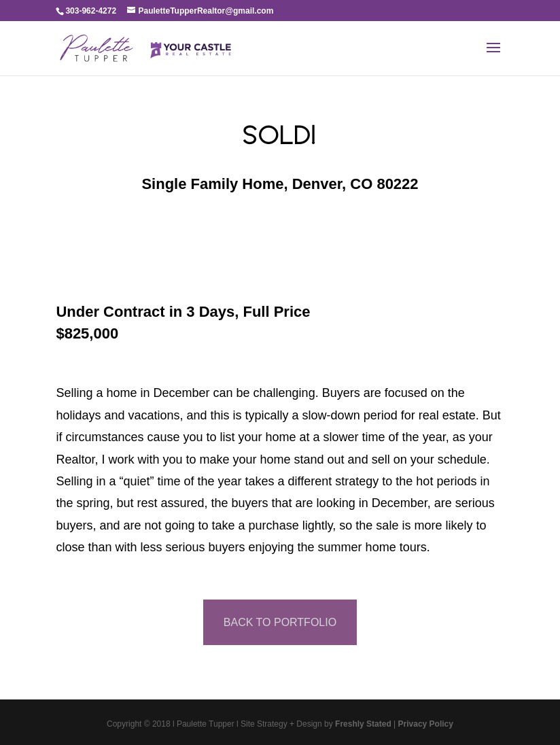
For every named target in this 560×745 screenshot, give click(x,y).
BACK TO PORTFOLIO (280, 622)
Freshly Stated (363, 724)
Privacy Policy (426, 724)
